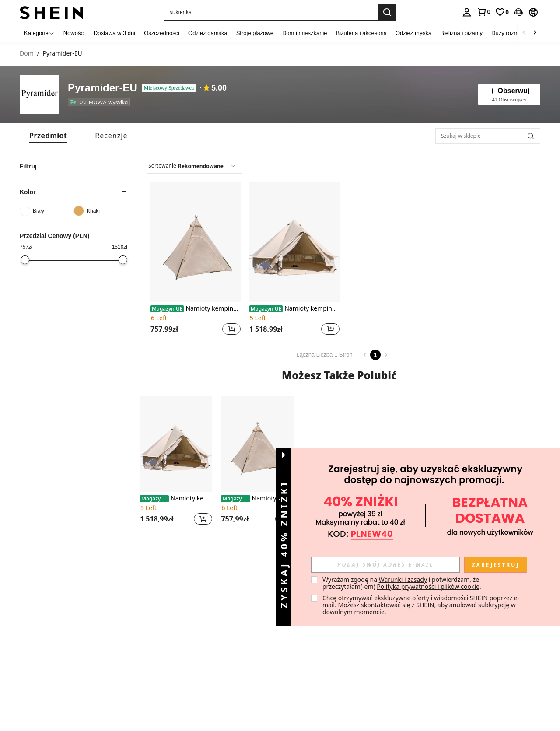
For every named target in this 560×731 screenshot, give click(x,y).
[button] (271, 12)
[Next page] (386, 355)
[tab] (48, 136)
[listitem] (101, 102)
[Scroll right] (535, 33)
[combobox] (194, 166)
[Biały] (47, 211)
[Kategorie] (39, 33)
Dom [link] (27, 54)
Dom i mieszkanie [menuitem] (305, 33)
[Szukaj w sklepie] (488, 136)
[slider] (25, 260)
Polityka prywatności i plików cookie (428, 586)
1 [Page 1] (375, 355)
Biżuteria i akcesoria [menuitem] (361, 33)
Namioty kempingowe (196, 309)
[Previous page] (365, 355)
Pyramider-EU (103, 88)
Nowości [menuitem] (74, 33)
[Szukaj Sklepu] (531, 136)
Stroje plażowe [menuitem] (255, 33)
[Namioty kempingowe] (196, 242)
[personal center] (467, 12)
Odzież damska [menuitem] (208, 33)
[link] (483, 12)
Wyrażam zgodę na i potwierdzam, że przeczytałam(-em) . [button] (402, 583)
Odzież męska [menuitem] (413, 33)
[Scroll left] (524, 33)
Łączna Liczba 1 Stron (324, 355)
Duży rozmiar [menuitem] (508, 33)
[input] (385, 565)
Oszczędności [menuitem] (162, 33)
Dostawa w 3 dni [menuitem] (114, 33)
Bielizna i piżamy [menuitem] (461, 33)
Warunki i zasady (403, 579)
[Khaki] (100, 211)
